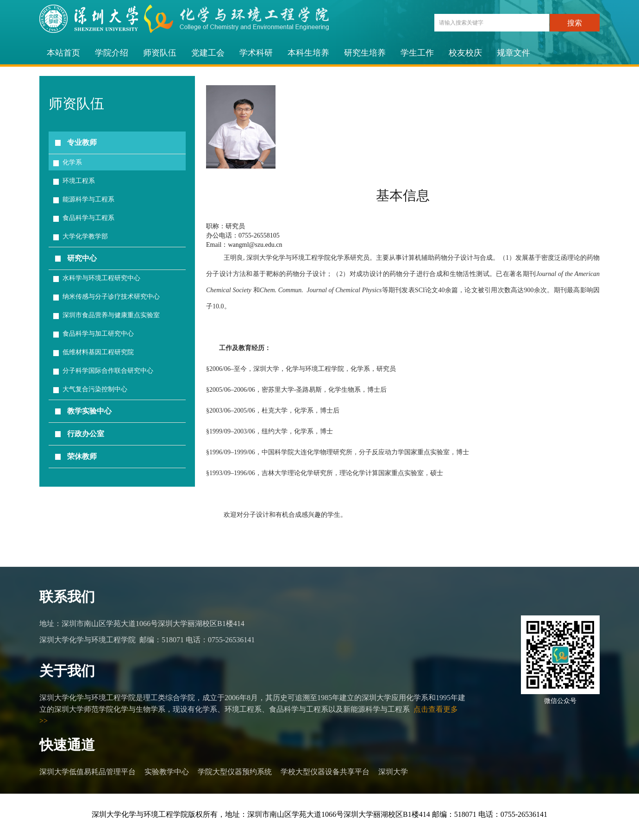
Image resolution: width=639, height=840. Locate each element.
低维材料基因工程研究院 (98, 352)
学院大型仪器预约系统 (235, 772)
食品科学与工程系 (88, 218)
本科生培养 (308, 53)
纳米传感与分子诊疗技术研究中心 (111, 297)
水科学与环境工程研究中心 (101, 278)
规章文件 (514, 53)
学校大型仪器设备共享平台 (325, 772)
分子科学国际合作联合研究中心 (108, 371)
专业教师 (82, 142)
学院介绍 (112, 53)
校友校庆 (465, 53)
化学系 (72, 162)
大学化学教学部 (85, 236)
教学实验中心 (89, 411)
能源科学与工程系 (88, 199)
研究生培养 (365, 53)
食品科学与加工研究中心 (98, 334)
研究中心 (82, 258)
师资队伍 (160, 53)
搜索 (575, 23)
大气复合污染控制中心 (95, 389)
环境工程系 (79, 181)
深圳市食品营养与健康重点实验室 (111, 315)
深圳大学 (393, 772)
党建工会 (208, 53)
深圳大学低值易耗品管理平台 (88, 772)
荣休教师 (82, 456)
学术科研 (256, 53)
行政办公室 (86, 434)
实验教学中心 (167, 772)
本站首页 (63, 53)
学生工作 (417, 53)
